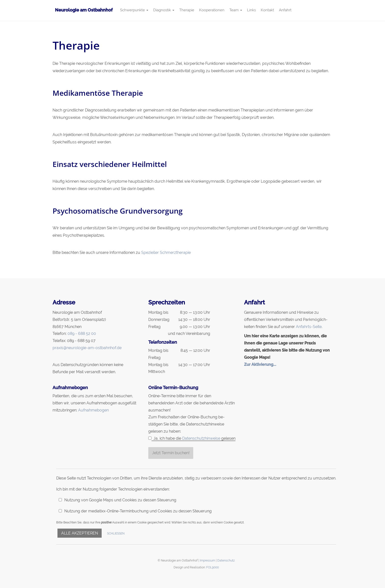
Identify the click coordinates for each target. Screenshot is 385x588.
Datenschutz (226, 560)
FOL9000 (213, 567)
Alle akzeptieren (80, 533)
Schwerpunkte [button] (134, 10)
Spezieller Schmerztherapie (166, 253)
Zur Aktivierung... (260, 364)
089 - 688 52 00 (82, 334)
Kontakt (267, 10)
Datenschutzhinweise (201, 438)
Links (251, 10)
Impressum (207, 560)
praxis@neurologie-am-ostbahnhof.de (87, 348)
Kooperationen (212, 10)
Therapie (187, 10)
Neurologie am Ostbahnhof (84, 10)
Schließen (116, 533)
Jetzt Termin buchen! (171, 453)
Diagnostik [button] (164, 10)
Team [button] (236, 10)
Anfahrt (285, 10)
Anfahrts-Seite (309, 327)
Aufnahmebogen (93, 410)
